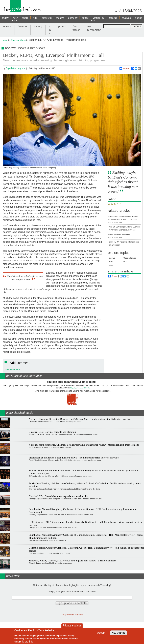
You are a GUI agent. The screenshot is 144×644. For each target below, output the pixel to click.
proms (62, 26)
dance (85, 18)
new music (14, 19)
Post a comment (12, 370)
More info (28, 642)
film (35, 18)
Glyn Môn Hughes (15, 68)
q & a (50, 30)
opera (25, 18)
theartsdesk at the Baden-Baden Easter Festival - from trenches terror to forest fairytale (74, 458)
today (5, 18)
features (22, 26)
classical (47, 18)
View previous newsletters (72, 615)
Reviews (111, 258)
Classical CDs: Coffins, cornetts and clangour (52, 432)
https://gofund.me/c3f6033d (80, 388)
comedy (73, 18)
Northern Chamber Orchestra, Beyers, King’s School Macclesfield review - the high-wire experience (81, 419)
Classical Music (18, 40)
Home (5, 40)
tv (103, 18)
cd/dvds (126, 18)
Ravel (110, 262)
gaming (113, 18)
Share (124, 69)
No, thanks (118, 633)
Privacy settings (72, 626)
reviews (6, 26)
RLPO (126, 262)
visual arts (95, 19)
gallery (38, 26)
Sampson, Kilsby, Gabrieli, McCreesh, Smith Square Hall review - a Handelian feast (73, 561)
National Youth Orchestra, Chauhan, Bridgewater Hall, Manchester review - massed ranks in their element (84, 445)
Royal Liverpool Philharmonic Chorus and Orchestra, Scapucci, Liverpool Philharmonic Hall (123, 219)
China (110, 266)
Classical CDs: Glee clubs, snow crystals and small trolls (58, 496)
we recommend (94, 28)
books (138, 18)
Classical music (130, 258)
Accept (101, 633)
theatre (60, 18)
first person (76, 28)
